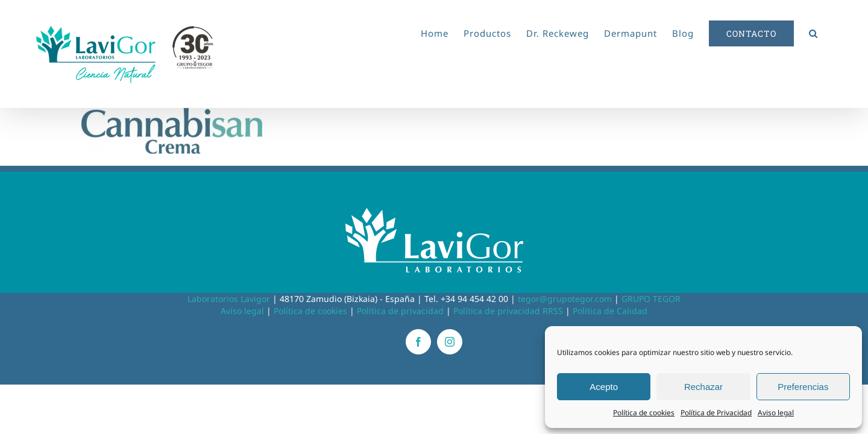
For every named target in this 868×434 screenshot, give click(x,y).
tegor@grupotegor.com (565, 299)
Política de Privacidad (716, 413)
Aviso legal (776, 413)
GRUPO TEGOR (651, 299)
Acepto (604, 387)
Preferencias (803, 387)
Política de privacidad (400, 311)
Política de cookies (644, 413)
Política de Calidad (610, 311)
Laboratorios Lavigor (229, 299)
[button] (829, 31)
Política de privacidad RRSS (508, 311)
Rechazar (703, 387)
